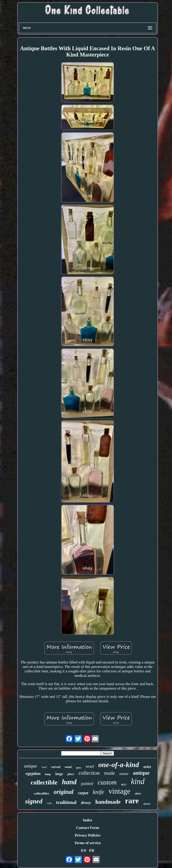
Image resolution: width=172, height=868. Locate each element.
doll (124, 785)
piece (71, 774)
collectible (44, 782)
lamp (48, 774)
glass (78, 768)
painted (87, 784)
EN (84, 850)
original (64, 792)
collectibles (41, 793)
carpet (83, 793)
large (59, 774)
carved (56, 767)
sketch (147, 804)
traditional (66, 802)
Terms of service (88, 843)
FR (92, 850)
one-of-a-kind (119, 765)
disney (86, 803)
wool (90, 766)
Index (88, 820)
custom (107, 782)
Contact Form (88, 828)
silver (138, 794)
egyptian (33, 773)
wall (49, 803)
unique (31, 766)
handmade (108, 802)
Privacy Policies (88, 835)
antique (141, 773)
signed (34, 801)
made (110, 773)
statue (124, 774)
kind (138, 781)
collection (89, 773)
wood (68, 767)
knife (98, 792)
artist (147, 767)
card (44, 767)
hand (69, 782)
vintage (119, 791)
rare (132, 801)
